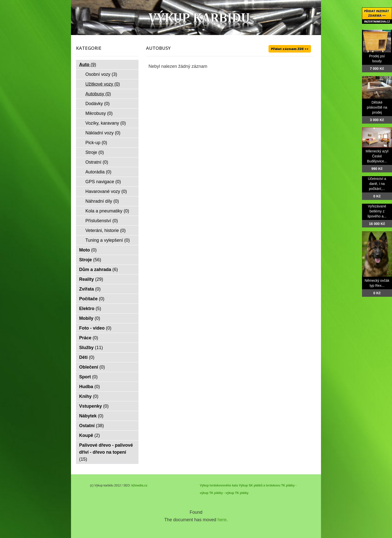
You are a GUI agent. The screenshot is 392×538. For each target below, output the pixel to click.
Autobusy (98, 94)
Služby (91, 348)
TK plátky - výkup (222, 493)
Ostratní (97, 162)
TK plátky (242, 493)
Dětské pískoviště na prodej (377, 107)
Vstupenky (94, 406)
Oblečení (92, 367)
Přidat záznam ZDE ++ (290, 49)
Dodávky (98, 104)
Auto (88, 65)
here (222, 520)
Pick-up (96, 143)
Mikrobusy (99, 113)
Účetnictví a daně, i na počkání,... (377, 184)
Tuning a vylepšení (108, 240)
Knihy (89, 396)
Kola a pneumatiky (107, 211)
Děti (87, 357)
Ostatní (92, 426)
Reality (91, 279)
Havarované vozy (106, 191)
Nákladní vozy (103, 133)
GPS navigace (103, 182)
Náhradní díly (102, 201)
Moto (88, 250)
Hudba (90, 387)
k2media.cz (139, 485)
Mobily (90, 318)
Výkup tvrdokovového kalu (219, 485)
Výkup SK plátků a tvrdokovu (259, 485)
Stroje (95, 152)
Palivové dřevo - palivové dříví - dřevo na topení (106, 452)
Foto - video (95, 328)
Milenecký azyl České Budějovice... (377, 156)
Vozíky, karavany (106, 123)
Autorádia (98, 172)
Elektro (90, 309)
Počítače (92, 299)
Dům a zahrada (99, 270)
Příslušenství (102, 221)
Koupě (90, 435)
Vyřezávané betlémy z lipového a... (377, 211)
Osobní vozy (101, 74)
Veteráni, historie (106, 230)
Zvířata (90, 289)
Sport (88, 377)
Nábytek (91, 416)
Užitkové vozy (103, 84)
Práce (89, 338)
